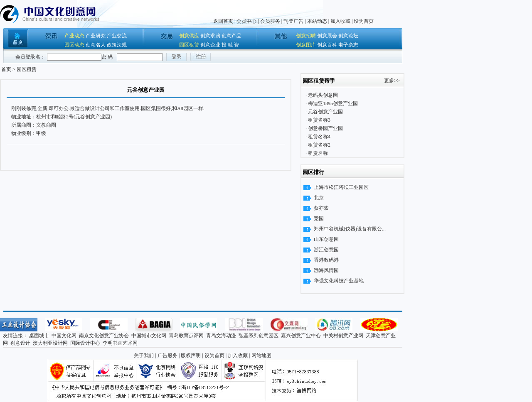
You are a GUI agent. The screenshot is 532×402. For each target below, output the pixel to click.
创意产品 (232, 36)
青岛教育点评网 (186, 336)
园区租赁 (189, 45)
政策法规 (117, 45)
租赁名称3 (319, 120)
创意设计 (20, 343)
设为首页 (364, 21)
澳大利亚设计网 (50, 343)
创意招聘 (306, 36)
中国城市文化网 (149, 336)
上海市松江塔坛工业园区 (341, 187)
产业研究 (96, 36)
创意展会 (327, 36)
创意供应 (189, 36)
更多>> (392, 81)
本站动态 (317, 21)
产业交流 (117, 36)
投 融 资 (230, 45)
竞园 (319, 218)
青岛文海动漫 (221, 336)
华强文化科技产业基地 (339, 281)
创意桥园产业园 (325, 128)
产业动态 (74, 36)
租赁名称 (317, 153)
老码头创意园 (322, 95)
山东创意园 (326, 239)
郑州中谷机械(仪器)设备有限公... (350, 229)
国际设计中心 (85, 343)
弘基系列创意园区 (259, 336)
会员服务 (270, 21)
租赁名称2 (319, 145)
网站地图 (261, 355)
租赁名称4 (319, 137)
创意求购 (210, 36)
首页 (6, 69)
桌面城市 (39, 336)
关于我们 (144, 355)
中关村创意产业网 (343, 336)
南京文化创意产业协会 (104, 336)
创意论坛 (348, 36)
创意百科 (327, 45)
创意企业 (210, 45)
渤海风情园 (326, 270)
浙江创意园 (326, 250)
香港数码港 (326, 260)
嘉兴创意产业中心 (301, 336)
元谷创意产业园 (325, 112)
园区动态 (74, 45)
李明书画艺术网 (120, 343)
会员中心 (246, 21)
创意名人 (96, 45)
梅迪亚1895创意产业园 (332, 103)
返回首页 (223, 21)
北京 (319, 198)
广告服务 (167, 355)
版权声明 (191, 355)
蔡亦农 (321, 208)
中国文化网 (64, 336)
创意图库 (306, 45)
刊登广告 (293, 21)
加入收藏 (340, 21)
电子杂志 (348, 45)
